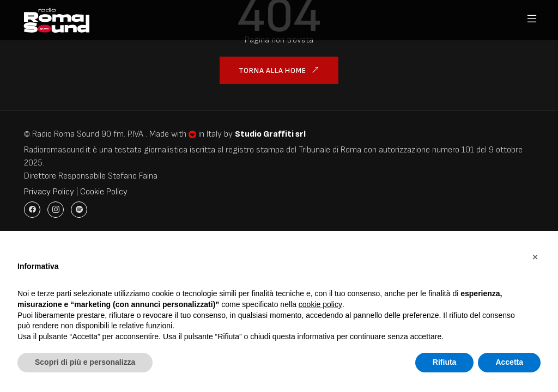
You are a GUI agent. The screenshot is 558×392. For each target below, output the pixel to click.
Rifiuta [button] (445, 362)
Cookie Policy (104, 192)
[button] (535, 257)
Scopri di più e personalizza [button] (85, 362)
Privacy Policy (49, 192)
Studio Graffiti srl (270, 134)
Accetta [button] (509, 362)
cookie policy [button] (320, 304)
